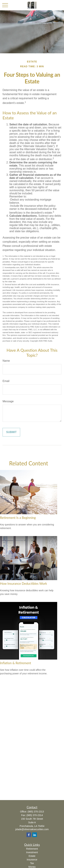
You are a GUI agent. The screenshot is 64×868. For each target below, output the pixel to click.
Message (8, 401)
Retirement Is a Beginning (18, 518)
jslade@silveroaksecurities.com (32, 829)
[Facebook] (29, 835)
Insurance (32, 860)
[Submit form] (11, 432)
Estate (32, 856)
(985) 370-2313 (36, 812)
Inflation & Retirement (16, 663)
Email (6, 381)
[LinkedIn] (35, 835)
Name (6, 361)
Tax (32, 863)
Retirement (32, 849)
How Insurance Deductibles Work (23, 584)
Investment (32, 852)
